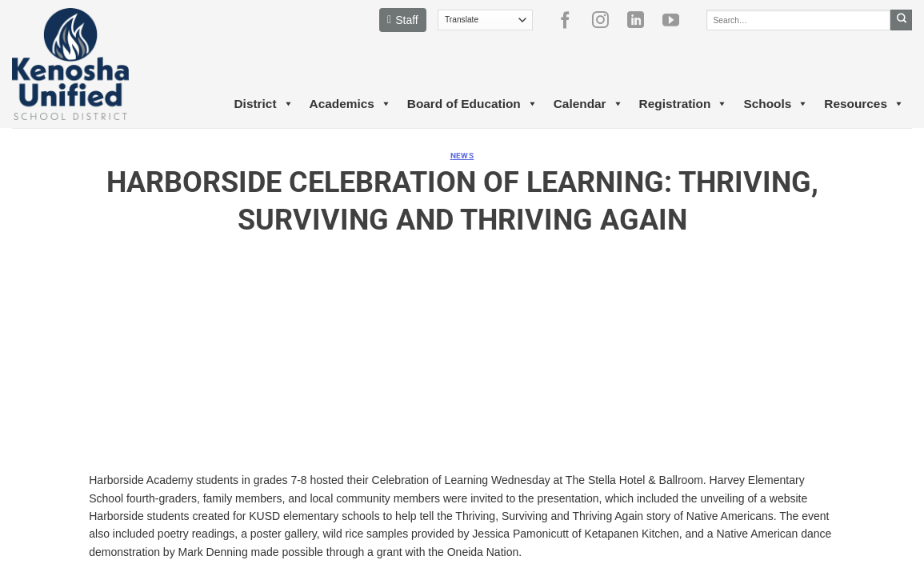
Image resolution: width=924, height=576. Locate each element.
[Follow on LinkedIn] (642, 20)
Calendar (588, 104)
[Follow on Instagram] (606, 20)
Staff (403, 20)
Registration (684, 104)
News (462, 156)
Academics (350, 104)
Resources (864, 104)
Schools (776, 104)
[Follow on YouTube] (677, 20)
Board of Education (472, 104)
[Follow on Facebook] (571, 20)
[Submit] (901, 20)
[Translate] (485, 20)
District (263, 104)
